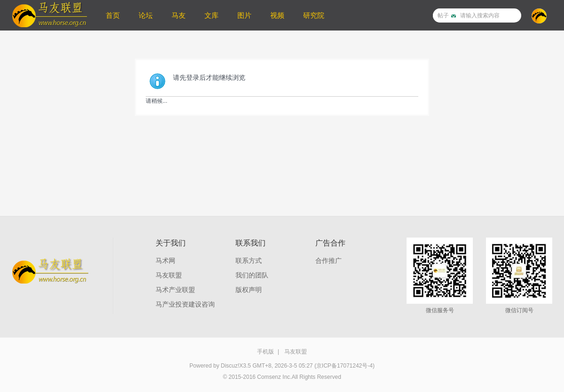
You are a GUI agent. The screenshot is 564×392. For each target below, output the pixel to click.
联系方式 (249, 261)
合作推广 (329, 261)
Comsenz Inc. (274, 377)
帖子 (443, 15)
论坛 (146, 15)
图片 (244, 15)
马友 (179, 15)
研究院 (314, 15)
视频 (277, 15)
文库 (211, 15)
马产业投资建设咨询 (185, 304)
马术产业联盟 (175, 290)
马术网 (165, 261)
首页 (113, 15)
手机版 (266, 352)
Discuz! (230, 366)
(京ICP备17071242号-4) (345, 366)
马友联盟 (169, 275)
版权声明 (249, 290)
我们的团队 (252, 275)
